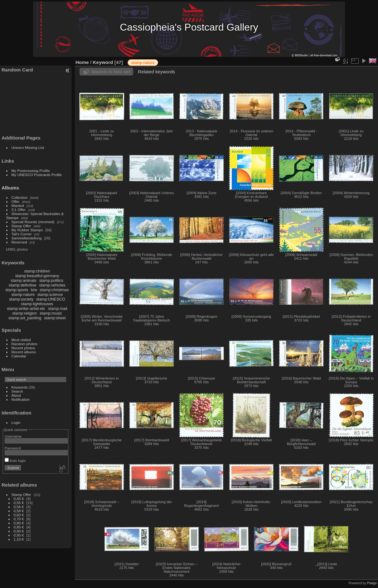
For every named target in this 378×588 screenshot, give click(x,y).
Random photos (24, 344)
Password (13, 448)
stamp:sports (17, 290)
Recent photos (23, 348)
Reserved (19, 242)
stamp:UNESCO (51, 299)
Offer (16, 201)
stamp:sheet (55, 318)
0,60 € (19, 515)
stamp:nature (23, 294)
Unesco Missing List (28, 147)
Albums (10, 188)
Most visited (21, 340)
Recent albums (24, 352)
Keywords (20, 387)
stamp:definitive (23, 285)
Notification (21, 399)
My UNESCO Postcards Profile (37, 175)
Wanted (18, 206)
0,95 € (19, 535)
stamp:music (51, 313)
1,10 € (19, 539)
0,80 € (19, 523)
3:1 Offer (19, 210)
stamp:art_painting (25, 318)
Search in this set (111, 72)
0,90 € (19, 531)
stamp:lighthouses (37, 304)
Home (82, 62)
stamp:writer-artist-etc (26, 309)
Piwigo (372, 583)
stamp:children (37, 271)
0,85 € (19, 527)
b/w (34, 290)
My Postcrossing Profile (31, 171)
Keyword (103, 62)
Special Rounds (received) (33, 222)
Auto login (15, 461)
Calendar (19, 356)
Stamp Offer (21, 226)
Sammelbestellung (27, 238)
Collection (20, 197)
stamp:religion (25, 313)
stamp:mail (58, 309)
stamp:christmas (54, 290)
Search (17, 391)
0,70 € (19, 519)
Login (16, 422)
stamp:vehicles (52, 285)
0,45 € (19, 499)
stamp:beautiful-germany (37, 276)
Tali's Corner (22, 234)
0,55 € (19, 503)
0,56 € (19, 507)
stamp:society (21, 299)
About (16, 395)
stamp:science (50, 294)
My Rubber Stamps (27, 230)
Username (13, 436)
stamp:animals (24, 280)
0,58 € (19, 511)
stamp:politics (51, 280)
